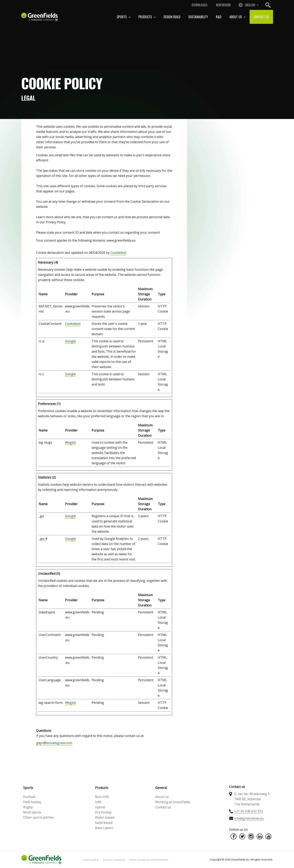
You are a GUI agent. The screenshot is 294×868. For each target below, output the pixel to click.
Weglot (70, 442)
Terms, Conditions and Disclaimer (149, 860)
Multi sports (32, 812)
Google (70, 341)
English (250, 5)
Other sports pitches (39, 817)
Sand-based (104, 823)
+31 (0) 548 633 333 (248, 811)
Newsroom (223, 5)
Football (29, 797)
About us (237, 17)
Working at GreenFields (173, 802)
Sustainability (198, 17)
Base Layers (104, 828)
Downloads (200, 5)
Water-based (105, 817)
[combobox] (248, 5)
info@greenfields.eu (249, 818)
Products (147, 17)
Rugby (28, 807)
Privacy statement (114, 860)
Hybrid (100, 807)
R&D (219, 17)
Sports (124, 17)
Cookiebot (118, 253)
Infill (98, 802)
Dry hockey (103, 812)
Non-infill (102, 797)
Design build (172, 17)
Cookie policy (91, 860)
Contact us (261, 17)
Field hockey (32, 802)
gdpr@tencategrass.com (54, 743)
